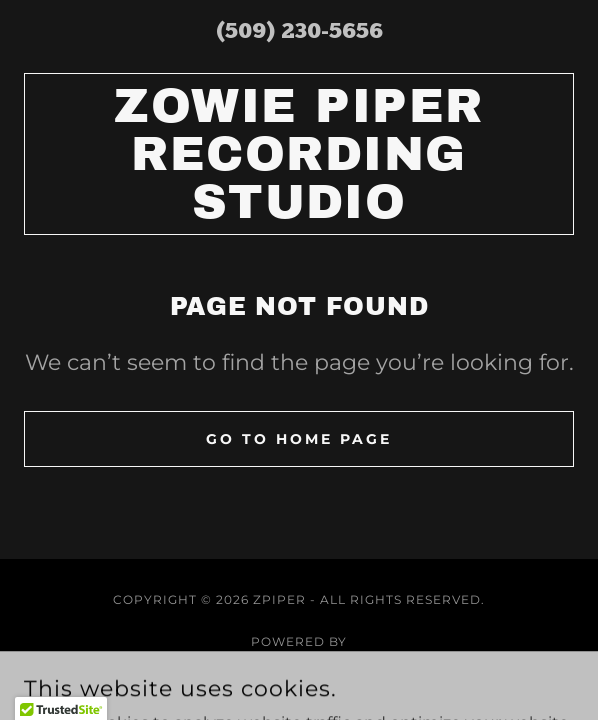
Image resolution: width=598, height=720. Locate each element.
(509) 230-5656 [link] (299, 32)
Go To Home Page (299, 439)
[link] (299, 154)
